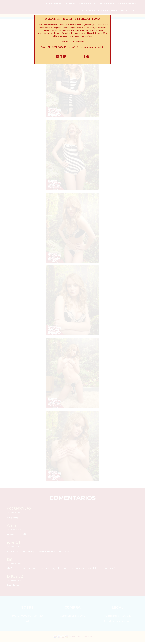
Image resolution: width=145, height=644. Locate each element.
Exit (86, 57)
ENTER (61, 57)
